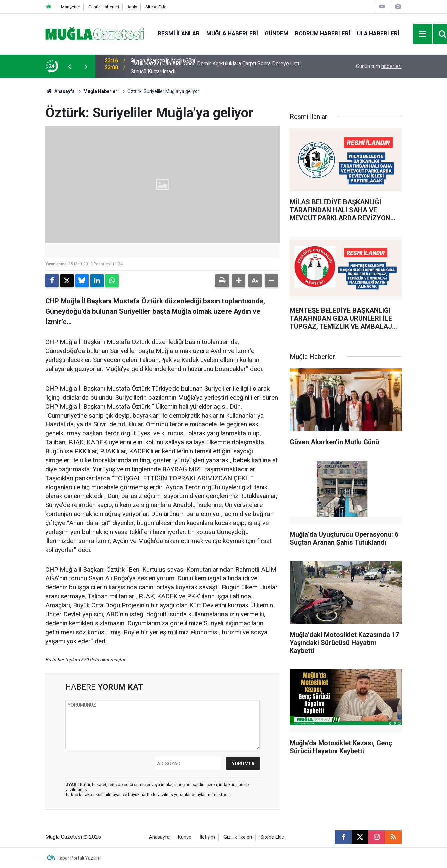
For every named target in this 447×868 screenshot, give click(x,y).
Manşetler (71, 7)
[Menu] (423, 34)
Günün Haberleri (104, 7)
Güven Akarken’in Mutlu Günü (164, 66)
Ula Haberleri (378, 33)
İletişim (207, 837)
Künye (185, 837)
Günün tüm (379, 66)
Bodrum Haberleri (323, 33)
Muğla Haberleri (232, 33)
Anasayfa (60, 91)
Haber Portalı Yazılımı (79, 858)
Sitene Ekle (156, 7)
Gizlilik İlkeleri (238, 837)
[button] (239, 281)
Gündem (276, 33)
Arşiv (132, 7)
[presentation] (69, 66)
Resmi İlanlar (179, 33)
